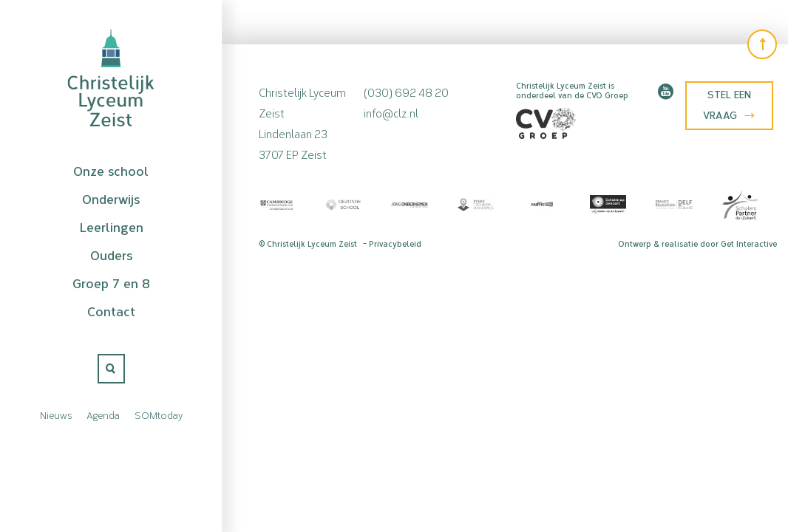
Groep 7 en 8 (111, 284)
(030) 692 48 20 (406, 91)
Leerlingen (111, 228)
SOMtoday (159, 415)
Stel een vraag (729, 105)
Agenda (103, 415)
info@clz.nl (391, 112)
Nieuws (56, 415)
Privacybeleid (395, 244)
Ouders (111, 256)
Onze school (111, 171)
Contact (111, 312)
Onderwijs (111, 199)
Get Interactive (749, 244)
